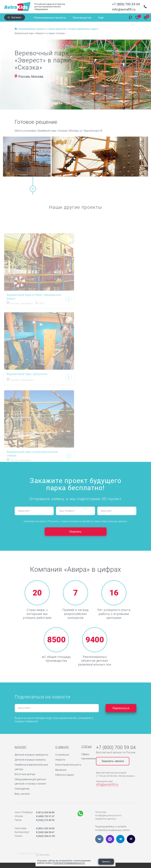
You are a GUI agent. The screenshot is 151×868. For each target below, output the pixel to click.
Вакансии (61, 770)
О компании (62, 755)
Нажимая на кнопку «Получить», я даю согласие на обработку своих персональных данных (75, 521)
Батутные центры (25, 774)
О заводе (62, 747)
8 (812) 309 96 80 (45, 812)
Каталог (16, 17)
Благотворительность (68, 765)
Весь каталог (22, 794)
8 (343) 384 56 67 (45, 832)
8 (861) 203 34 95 (45, 828)
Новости (60, 760)
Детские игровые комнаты (30, 760)
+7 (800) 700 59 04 (126, 4)
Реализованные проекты (50, 17)
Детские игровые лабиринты (32, 755)
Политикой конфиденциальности (69, 863)
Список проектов (57, 29)
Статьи (86, 747)
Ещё (101, 17)
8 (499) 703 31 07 (45, 816)
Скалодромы (22, 789)
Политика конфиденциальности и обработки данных (108, 815)
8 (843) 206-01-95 (45, 836)
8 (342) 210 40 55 (45, 820)
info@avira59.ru (124, 9)
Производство (82, 17)
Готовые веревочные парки (83, 29)
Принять (106, 862)
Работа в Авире (64, 775)
